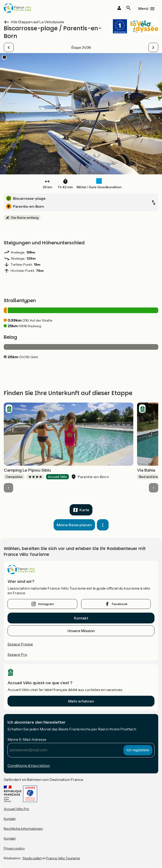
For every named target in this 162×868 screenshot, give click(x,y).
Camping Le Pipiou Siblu (27, 470)
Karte (84, 510)
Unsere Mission (81, 631)
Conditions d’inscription (29, 765)
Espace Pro (17, 654)
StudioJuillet (32, 858)
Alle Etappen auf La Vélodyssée (37, 22)
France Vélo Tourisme (63, 858)
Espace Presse (20, 644)
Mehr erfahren (81, 701)
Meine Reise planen (74, 525)
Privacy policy (14, 848)
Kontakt (81, 618)
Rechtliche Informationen (23, 829)
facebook (120, 604)
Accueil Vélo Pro (16, 809)
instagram (46, 604)
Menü (143, 8)
